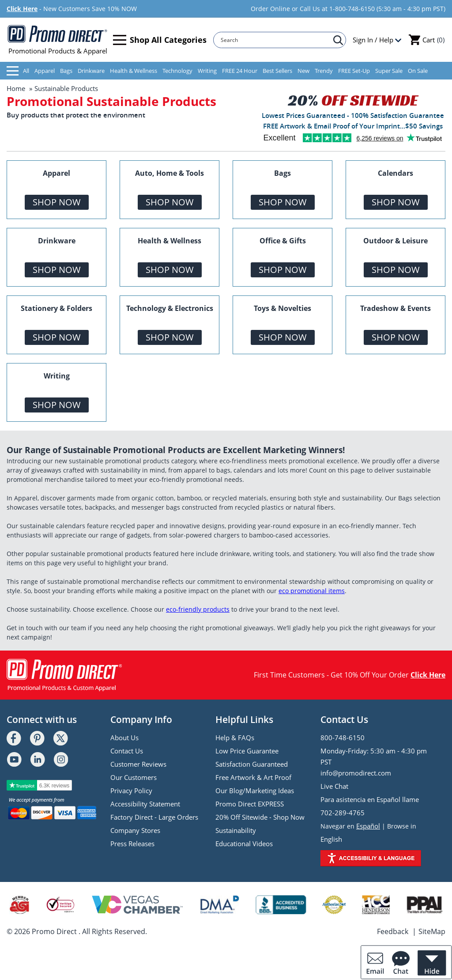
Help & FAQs (235, 738)
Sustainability (236, 830)
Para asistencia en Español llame (370, 799)
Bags (66, 71)
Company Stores (135, 830)
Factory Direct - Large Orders (154, 817)
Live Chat (334, 786)
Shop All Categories (160, 40)
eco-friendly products (198, 609)
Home (16, 88)
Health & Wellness (134, 71)
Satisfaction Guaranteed (252, 764)
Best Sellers (277, 71)
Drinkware (91, 71)
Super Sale (389, 71)
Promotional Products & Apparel (58, 40)
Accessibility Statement (145, 804)
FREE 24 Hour (240, 71)
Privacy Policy (131, 791)
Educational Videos (244, 844)
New (303, 71)
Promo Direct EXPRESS (250, 804)
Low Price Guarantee (247, 751)
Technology (177, 71)
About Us (124, 738)
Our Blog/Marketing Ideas (255, 791)
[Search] (275, 40)
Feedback (393, 931)
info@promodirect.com (356, 773)
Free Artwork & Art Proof (253, 777)
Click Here (22, 9)
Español (368, 826)
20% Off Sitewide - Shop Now (260, 817)
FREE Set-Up (354, 71)
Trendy (324, 71)
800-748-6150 (343, 738)
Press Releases (132, 844)
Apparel (45, 71)
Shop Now (57, 202)
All (18, 71)
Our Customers (134, 777)
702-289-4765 (343, 813)
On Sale (418, 71)
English (331, 839)
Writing (207, 71)
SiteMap (432, 931)
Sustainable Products (66, 88)
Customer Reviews (138, 764)
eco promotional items (312, 591)
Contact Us (127, 751)
